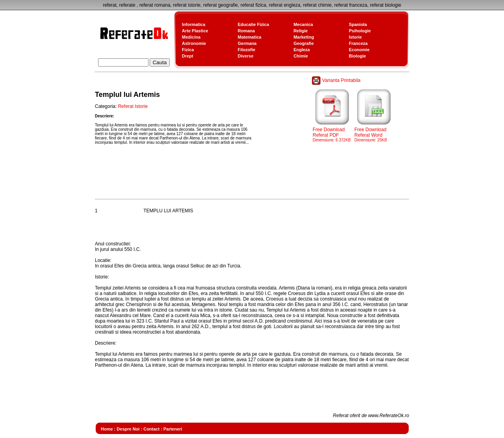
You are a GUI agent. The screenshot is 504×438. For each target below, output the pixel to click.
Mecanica (303, 24)
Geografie (303, 43)
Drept (188, 56)
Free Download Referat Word (374, 132)
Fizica (188, 50)
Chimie (301, 56)
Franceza (358, 43)
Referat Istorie (133, 106)
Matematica (250, 37)
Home (107, 429)
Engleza (302, 50)
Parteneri (173, 429)
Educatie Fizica (253, 24)
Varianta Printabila (337, 80)
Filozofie (247, 50)
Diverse (246, 56)
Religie (300, 31)
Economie (359, 50)
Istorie (355, 37)
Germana (247, 43)
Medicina (191, 37)
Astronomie (194, 43)
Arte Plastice (195, 31)
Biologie (357, 56)
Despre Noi (128, 429)
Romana (246, 31)
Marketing (304, 37)
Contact (151, 429)
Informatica (194, 24)
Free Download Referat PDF (332, 132)
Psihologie (360, 31)
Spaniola (358, 24)
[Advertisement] (238, 179)
